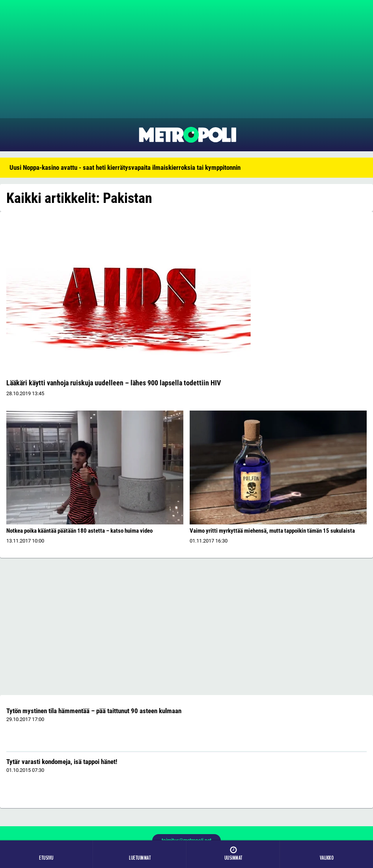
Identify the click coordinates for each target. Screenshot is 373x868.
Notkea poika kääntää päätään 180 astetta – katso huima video (79, 531)
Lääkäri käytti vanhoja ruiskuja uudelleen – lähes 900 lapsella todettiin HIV (114, 383)
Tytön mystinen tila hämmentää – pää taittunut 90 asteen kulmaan (94, 711)
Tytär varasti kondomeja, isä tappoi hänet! (62, 762)
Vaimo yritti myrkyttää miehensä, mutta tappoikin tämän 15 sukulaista (272, 531)
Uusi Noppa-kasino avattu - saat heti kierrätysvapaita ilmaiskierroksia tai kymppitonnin (125, 167)
